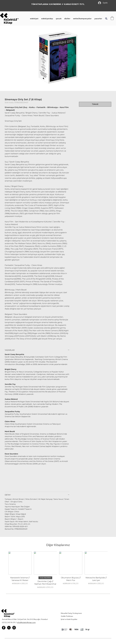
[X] (9, 628)
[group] (58, 571)
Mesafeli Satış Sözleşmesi (71, 613)
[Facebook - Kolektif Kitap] (4, 628)
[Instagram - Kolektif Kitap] (14, 628)
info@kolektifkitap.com (26, 622)
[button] (106, 19)
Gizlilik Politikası (67, 616)
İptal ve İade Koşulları (69, 619)
